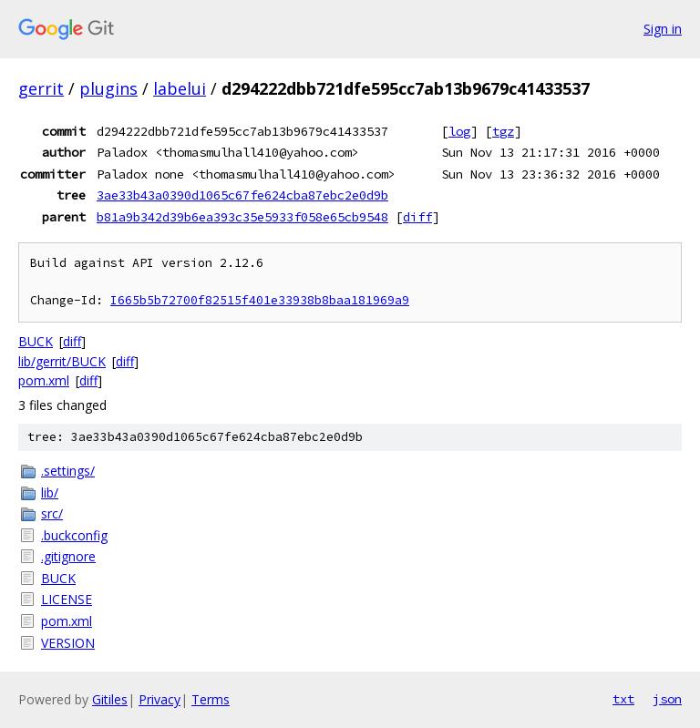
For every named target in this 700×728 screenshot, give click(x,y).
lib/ (50, 492)
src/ (52, 513)
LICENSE (67, 599)
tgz (503, 131)
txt (623, 699)
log (459, 131)
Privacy (160, 699)
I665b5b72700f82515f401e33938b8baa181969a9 (260, 300)
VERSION (68, 643)
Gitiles (110, 699)
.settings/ (68, 471)
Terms (211, 699)
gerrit (41, 88)
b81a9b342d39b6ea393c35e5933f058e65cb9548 (242, 217)
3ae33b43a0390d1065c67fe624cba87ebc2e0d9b (242, 195)
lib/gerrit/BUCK (62, 361)
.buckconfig (74, 535)
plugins (108, 88)
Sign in (663, 29)
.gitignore (68, 556)
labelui (180, 88)
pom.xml (44, 380)
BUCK (36, 341)
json (667, 699)
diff (417, 217)
